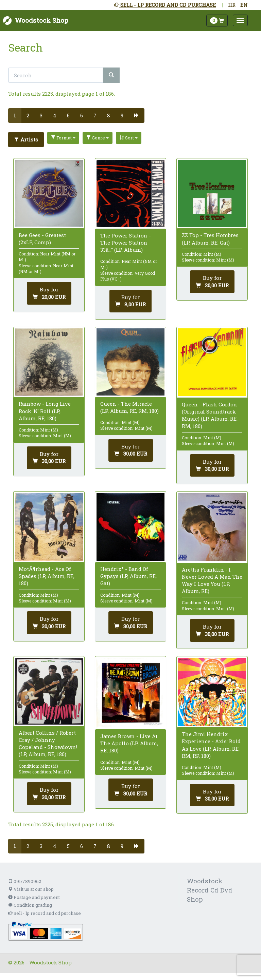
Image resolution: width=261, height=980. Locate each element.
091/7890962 (25, 881)
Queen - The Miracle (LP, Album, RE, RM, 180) (129, 407)
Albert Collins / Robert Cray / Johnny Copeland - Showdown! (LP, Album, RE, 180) (48, 744)
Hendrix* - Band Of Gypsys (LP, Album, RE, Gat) (128, 576)
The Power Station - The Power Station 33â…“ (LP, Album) (126, 243)
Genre (98, 138)
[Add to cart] (49, 293)
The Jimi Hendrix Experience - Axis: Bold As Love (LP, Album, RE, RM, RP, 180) (211, 745)
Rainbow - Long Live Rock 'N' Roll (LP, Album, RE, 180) (45, 411)
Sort (129, 138)
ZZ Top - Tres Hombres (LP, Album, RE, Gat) (210, 239)
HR (232, 5)
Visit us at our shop (31, 889)
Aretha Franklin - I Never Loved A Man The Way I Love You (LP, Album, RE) (212, 580)
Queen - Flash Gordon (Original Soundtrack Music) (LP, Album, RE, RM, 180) (210, 415)
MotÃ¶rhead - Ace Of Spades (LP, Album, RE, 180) (47, 576)
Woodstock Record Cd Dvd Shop (210, 890)
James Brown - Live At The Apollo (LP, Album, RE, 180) (129, 743)
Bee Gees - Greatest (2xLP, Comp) (42, 239)
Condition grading (30, 905)
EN (244, 5)
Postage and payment (34, 897)
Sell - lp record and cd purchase (45, 913)
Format (63, 138)
